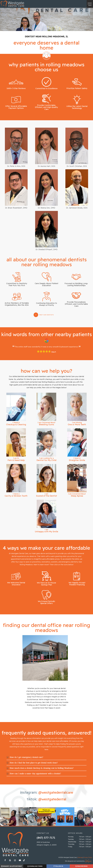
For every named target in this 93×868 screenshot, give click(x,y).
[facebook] (5, 860)
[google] (10, 860)
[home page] (12, 4)
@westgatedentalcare (56, 793)
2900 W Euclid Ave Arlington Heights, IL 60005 (47, 844)
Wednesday (72, 842)
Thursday (71, 844)
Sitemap (80, 858)
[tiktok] (25, 861)
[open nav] (90, 4)
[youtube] (20, 860)
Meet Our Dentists (46, 315)
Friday (70, 847)
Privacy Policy (88, 858)
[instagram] (15, 860)
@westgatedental (52, 799)
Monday (71, 837)
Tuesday (71, 839)
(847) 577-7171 (46, 838)
